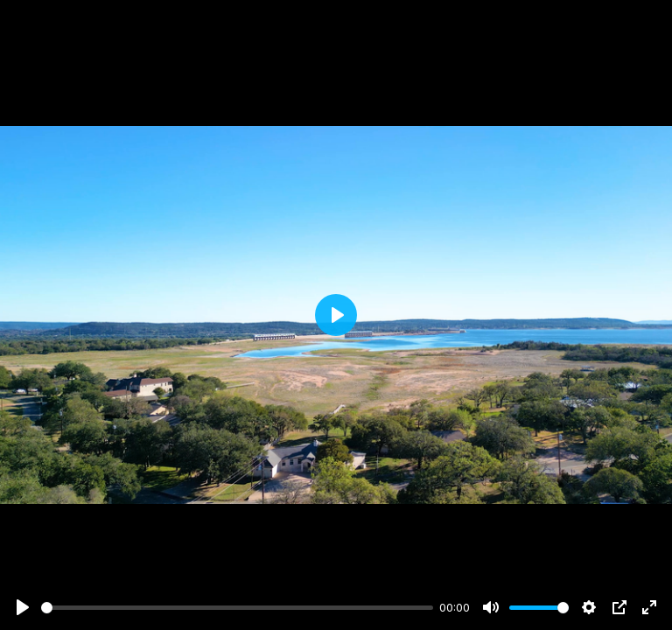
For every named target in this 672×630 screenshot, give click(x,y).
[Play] (23, 607)
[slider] (237, 608)
